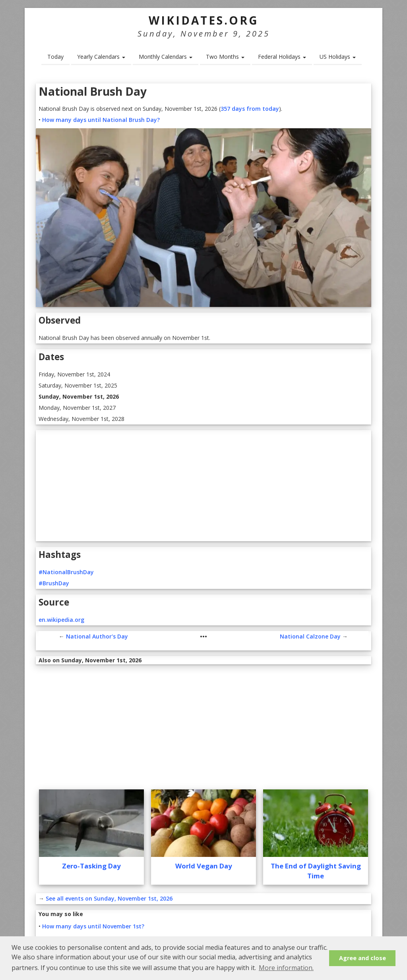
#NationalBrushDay (66, 572)
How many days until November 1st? (93, 926)
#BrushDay (54, 583)
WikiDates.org (204, 20)
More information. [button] (286, 968)
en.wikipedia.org (61, 620)
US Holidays (338, 57)
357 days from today (250, 109)
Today (55, 57)
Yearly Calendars (101, 57)
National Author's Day (97, 636)
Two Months (225, 57)
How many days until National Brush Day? (101, 120)
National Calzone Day (310, 636)
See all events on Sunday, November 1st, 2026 (109, 898)
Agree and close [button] (362, 958)
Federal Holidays (282, 57)
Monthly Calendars (166, 57)
